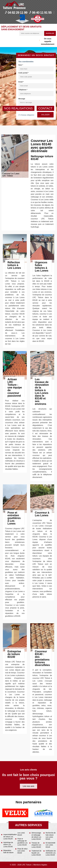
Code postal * (23, 73)
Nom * (21, 65)
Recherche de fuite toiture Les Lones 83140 (51, 836)
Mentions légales (40, 865)
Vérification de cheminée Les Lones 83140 (51, 853)
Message (22, 99)
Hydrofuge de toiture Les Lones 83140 (8, 845)
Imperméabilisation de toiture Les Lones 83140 (9, 837)
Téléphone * (23, 90)
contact (45, 108)
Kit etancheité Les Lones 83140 (50, 845)
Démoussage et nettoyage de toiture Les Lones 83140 (36, 836)
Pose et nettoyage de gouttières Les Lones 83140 (22, 842)
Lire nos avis (28, 786)
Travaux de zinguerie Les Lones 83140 (36, 845)
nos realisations (18, 108)
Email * (21, 82)
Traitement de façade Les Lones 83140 (36, 853)
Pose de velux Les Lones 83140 (22, 851)
